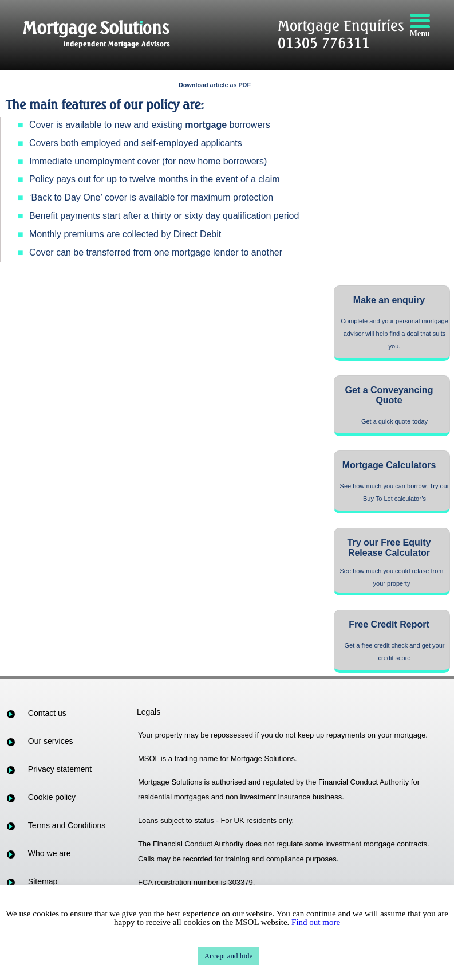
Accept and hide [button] (228, 956)
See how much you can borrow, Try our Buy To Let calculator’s (395, 492)
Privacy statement (60, 769)
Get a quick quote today (394, 421)
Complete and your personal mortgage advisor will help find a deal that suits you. (394, 334)
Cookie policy (52, 797)
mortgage (206, 125)
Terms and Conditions (67, 825)
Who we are (50, 853)
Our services (51, 741)
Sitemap (43, 881)
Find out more (316, 922)
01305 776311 (324, 43)
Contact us (47, 713)
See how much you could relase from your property (392, 577)
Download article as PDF (215, 85)
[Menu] (420, 26)
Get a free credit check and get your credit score (395, 652)
